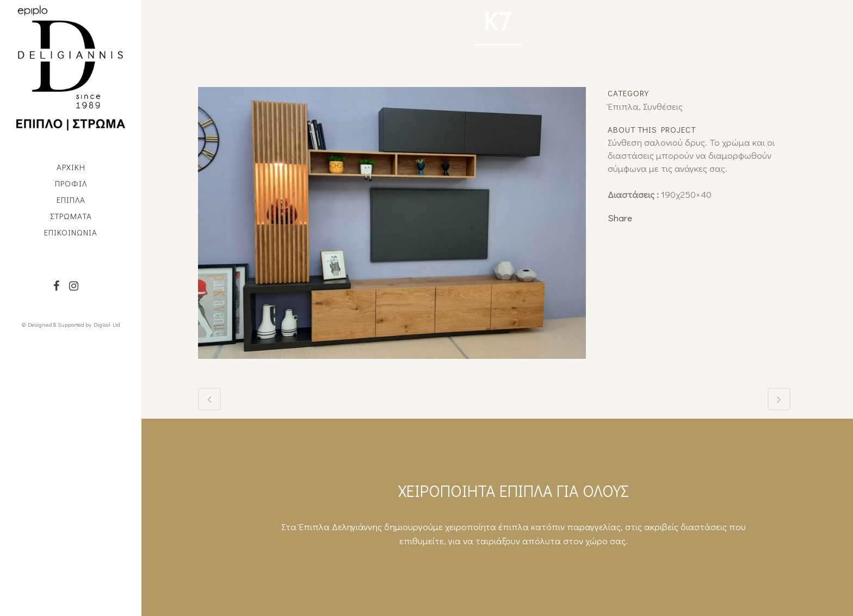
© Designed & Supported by (57, 324)
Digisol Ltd (107, 324)
